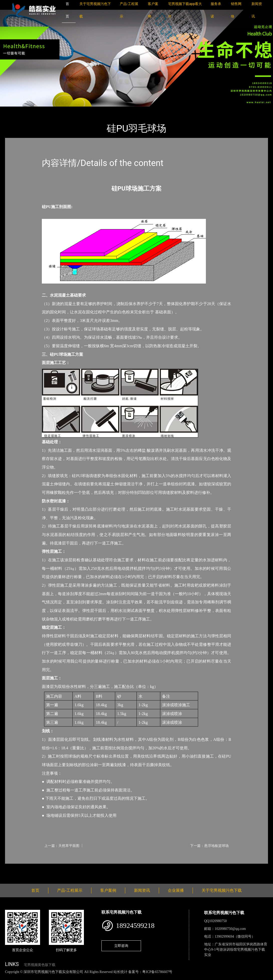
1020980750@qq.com (230, 929)
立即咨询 (121, 946)
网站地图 (8, 977)
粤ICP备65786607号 (157, 972)
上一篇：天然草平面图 (62, 846)
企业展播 (176, 890)
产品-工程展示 (35, 110)
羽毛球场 (60, 110)
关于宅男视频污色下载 (222, 890)
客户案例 (108, 890)
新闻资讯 (142, 890)
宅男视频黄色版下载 (40, 965)
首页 (14, 110)
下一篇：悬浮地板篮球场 (209, 846)
